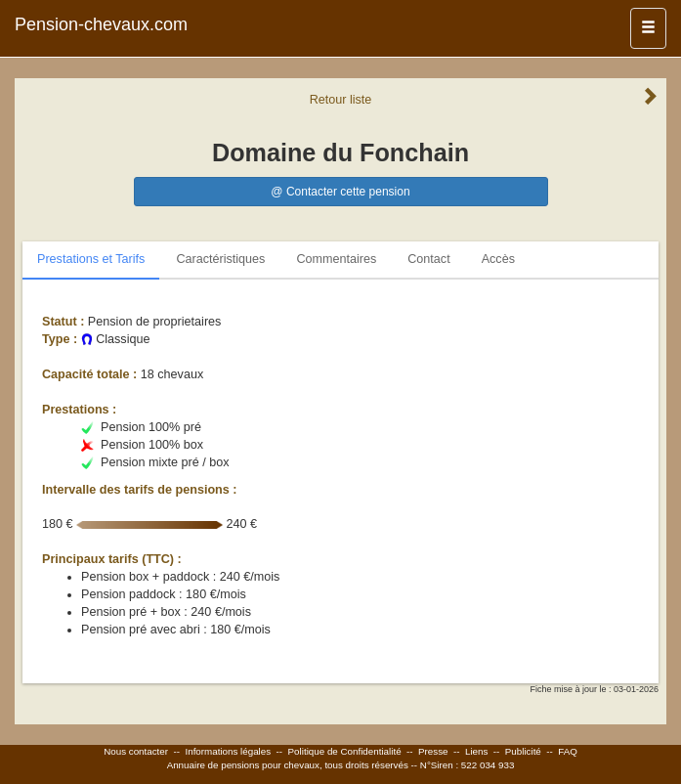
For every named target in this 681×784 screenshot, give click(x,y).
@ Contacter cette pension (340, 192)
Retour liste (341, 100)
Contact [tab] (428, 259)
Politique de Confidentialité (345, 751)
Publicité (523, 751)
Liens (476, 751)
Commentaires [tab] (336, 259)
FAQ (568, 751)
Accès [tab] (498, 259)
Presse (433, 751)
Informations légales (228, 751)
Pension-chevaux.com (101, 24)
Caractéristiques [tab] (220, 259)
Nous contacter (136, 751)
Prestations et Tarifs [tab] (91, 259)
